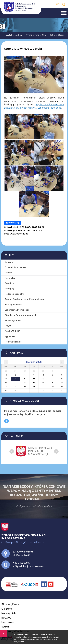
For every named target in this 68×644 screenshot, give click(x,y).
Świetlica (9, 283)
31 (15, 391)
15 (62, 379)
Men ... (43, 35)
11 (25, 379)
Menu (13, 255)
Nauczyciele (9, 613)
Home (21, 35)
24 (15, 387)
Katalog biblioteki (14, 305)
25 (25, 387)
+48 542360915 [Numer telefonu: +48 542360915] (21, 563)
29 (62, 387)
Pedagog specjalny (15, 294)
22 (62, 383)
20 (43, 383)
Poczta (8, 273)
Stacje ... (60, 35)
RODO (8, 326)
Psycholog (10, 278)
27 (43, 387)
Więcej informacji (6, 421)
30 (6, 391)
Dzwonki (9, 262)
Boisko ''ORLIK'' (12, 331)
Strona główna (31, 35)
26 (34, 387)
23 (6, 387)
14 (53, 379)
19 (34, 383)
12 (34, 379)
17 (15, 383)
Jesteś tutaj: (12, 35)
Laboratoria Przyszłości (17, 310)
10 (15, 379)
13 (43, 379)
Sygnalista (10, 336)
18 (25, 383)
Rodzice (6, 618)
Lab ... (51, 35)
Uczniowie (8, 622)
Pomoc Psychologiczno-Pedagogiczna (24, 299)
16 (6, 383)
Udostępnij (12, 223)
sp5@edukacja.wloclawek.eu (57, 4)
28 (53, 387)
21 (53, 383)
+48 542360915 (64, 4)
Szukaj (5, 627)
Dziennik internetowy (15, 267)
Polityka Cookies (13, 342)
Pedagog (9, 289)
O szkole (7, 609)
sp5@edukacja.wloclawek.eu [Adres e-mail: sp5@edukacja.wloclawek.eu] (28, 566)
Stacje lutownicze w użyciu (23, 49)
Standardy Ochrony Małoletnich (21, 315)
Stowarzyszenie (13, 321)
